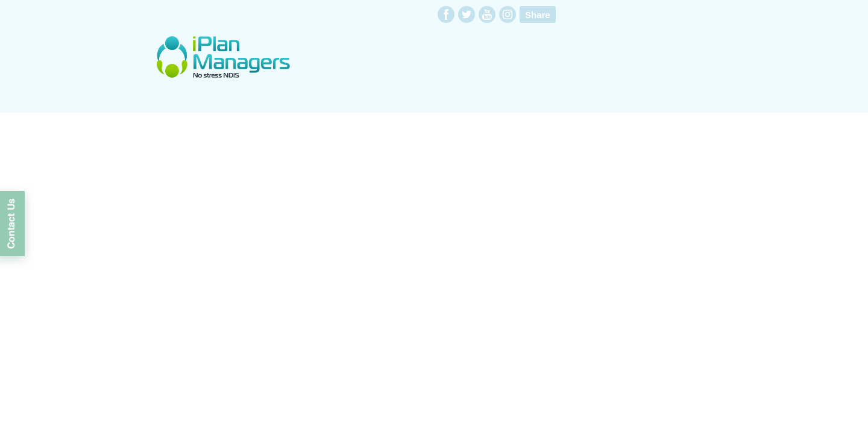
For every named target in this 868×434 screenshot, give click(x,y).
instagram (508, 14)
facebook (446, 14)
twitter (467, 14)
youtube (487, 14)
